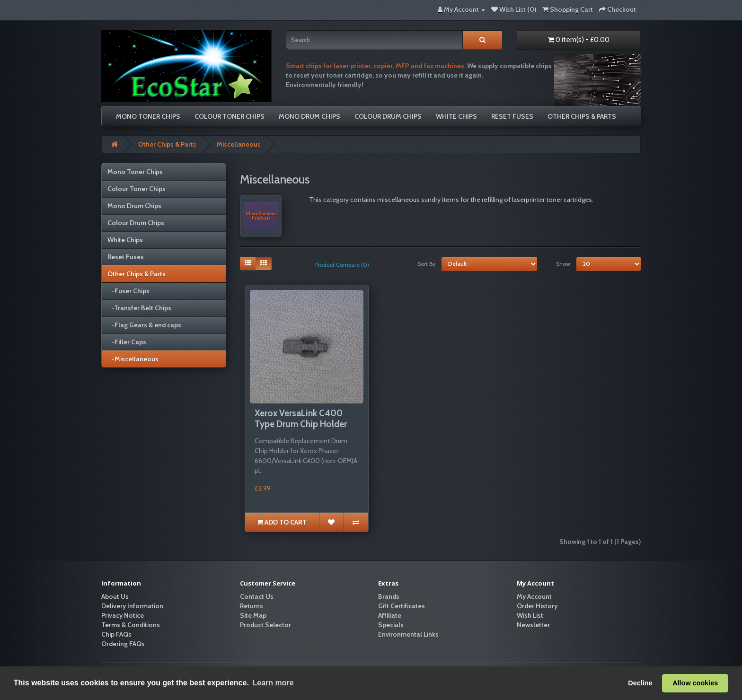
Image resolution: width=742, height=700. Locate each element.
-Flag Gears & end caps (144, 325)
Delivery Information (132, 606)
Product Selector (265, 625)
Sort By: (427, 264)
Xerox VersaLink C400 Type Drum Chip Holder (301, 419)
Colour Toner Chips (230, 116)
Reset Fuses (512, 116)
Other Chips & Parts (582, 116)
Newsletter (533, 625)
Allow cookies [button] (695, 683)
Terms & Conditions (131, 625)
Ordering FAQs (123, 644)
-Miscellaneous (133, 359)
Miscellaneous (239, 144)
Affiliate (390, 615)
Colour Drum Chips (388, 116)
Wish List (530, 615)
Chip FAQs (116, 634)
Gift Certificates (402, 606)
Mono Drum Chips (309, 116)
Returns (252, 606)
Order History (537, 606)
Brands (389, 596)
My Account (534, 596)
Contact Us (257, 596)
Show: (564, 264)
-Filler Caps (127, 342)
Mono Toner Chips (148, 116)
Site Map (253, 615)
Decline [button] (640, 683)
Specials (391, 625)
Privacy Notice (123, 615)
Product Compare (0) (342, 265)
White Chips (456, 116)
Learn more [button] (273, 683)
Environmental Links (408, 634)
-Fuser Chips (128, 291)
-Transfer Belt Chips (139, 308)
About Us (115, 596)
